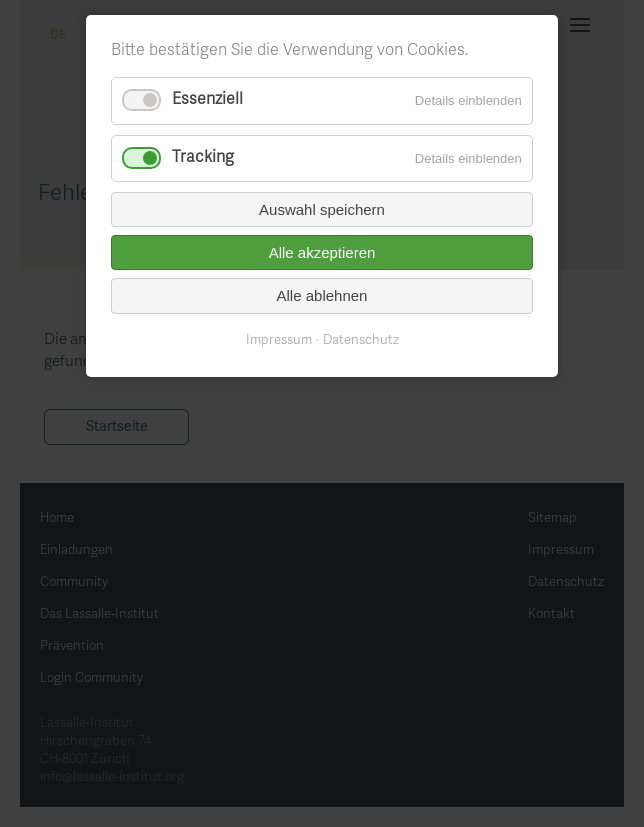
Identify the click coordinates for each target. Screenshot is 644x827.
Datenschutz (361, 341)
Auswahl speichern (322, 209)
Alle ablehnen (322, 295)
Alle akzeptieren (322, 252)
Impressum (279, 341)
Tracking (203, 158)
